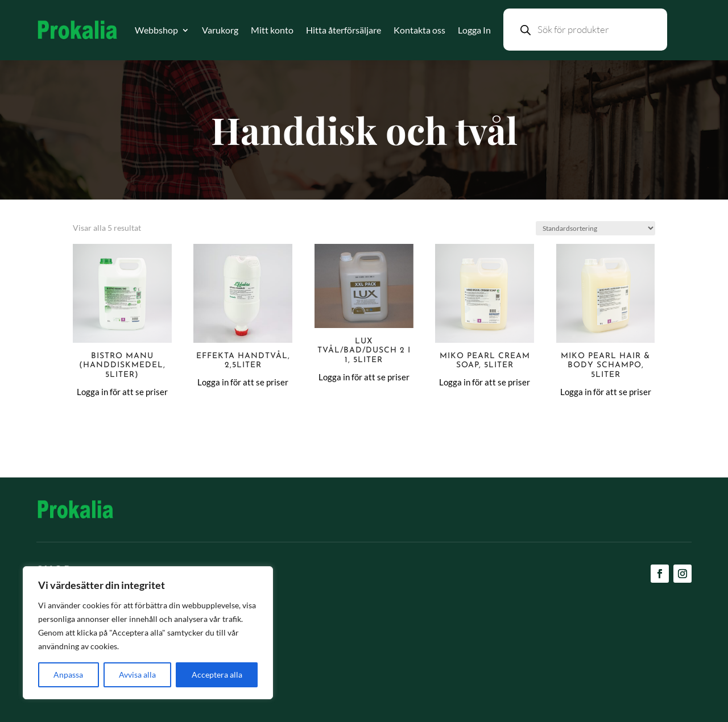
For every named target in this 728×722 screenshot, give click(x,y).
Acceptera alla (217, 675)
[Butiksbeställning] (595, 228)
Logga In (474, 30)
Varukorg (220, 30)
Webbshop (156, 30)
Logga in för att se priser (122, 392)
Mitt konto (272, 30)
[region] (148, 633)
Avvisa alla (137, 675)
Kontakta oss (419, 30)
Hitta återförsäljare (344, 30)
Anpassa (68, 675)
